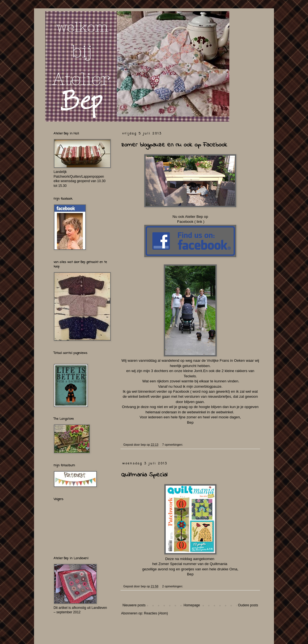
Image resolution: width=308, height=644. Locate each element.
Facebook (185, 222)
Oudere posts (248, 605)
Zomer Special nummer (178, 564)
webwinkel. (225, 412)
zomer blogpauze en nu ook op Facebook (174, 145)
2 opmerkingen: (173, 586)
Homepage (192, 605)
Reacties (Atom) (156, 613)
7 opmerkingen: (173, 445)
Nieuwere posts (134, 605)
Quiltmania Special (144, 475)
